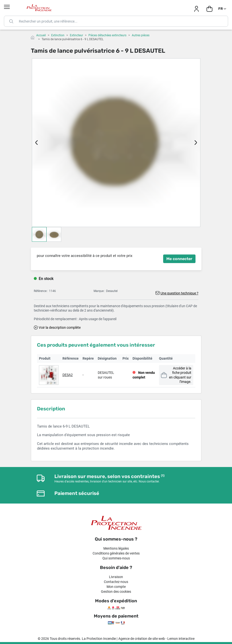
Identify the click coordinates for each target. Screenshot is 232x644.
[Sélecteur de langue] (223, 9)
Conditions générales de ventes (116, 553)
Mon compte (116, 587)
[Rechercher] (116, 21)
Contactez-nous (116, 582)
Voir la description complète (60, 328)
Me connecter (179, 259)
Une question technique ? (179, 293)
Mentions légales (116, 548)
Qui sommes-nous (116, 558)
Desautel (112, 291)
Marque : (99, 291)
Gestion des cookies (116, 592)
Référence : (41, 291)
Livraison (116, 577)
